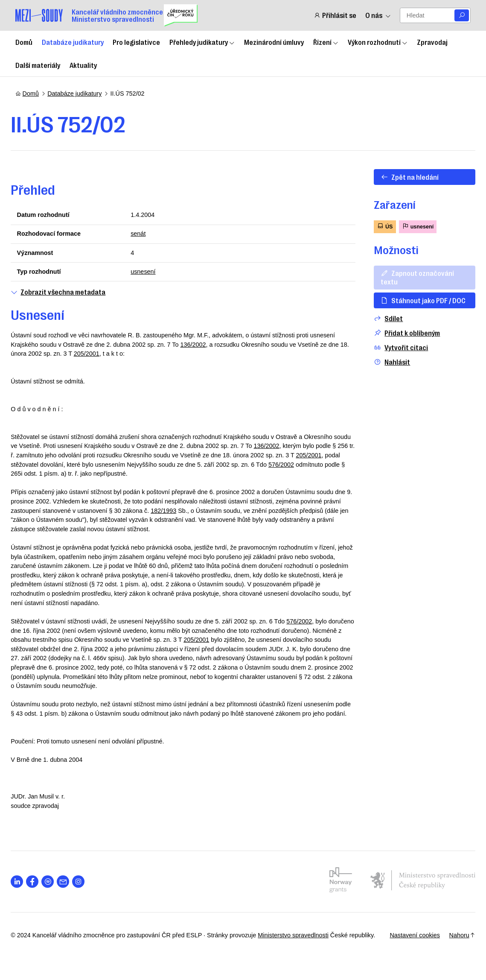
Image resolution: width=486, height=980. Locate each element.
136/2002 (198, 345)
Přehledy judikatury (202, 42)
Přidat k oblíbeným (402, 333)
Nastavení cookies (410, 944)
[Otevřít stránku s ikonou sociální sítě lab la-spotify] (52, 891)
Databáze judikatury (73, 42)
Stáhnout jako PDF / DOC (418, 300)
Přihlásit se (335, 15)
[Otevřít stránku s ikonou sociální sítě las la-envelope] (68, 891)
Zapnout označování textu (413, 277)
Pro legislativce (136, 42)
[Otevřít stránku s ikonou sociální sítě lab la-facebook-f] (37, 891)
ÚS (380, 226)
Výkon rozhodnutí (378, 42)
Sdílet (384, 318)
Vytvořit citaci (396, 347)
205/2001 (101, 354)
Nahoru (458, 944)
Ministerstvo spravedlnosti (298, 944)
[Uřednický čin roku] (181, 15)
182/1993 (187, 511)
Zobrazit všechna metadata (63, 292)
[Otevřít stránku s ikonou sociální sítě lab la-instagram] (83, 891)
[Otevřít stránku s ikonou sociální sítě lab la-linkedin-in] (22, 891)
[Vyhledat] (462, 16)
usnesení (145, 272)
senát (140, 234)
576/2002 (332, 465)
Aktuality (83, 65)
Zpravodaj (432, 42)
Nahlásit (387, 362)
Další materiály (38, 65)
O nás (378, 15)
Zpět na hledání (405, 177)
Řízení (326, 42)
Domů (24, 42)
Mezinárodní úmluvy (274, 42)
